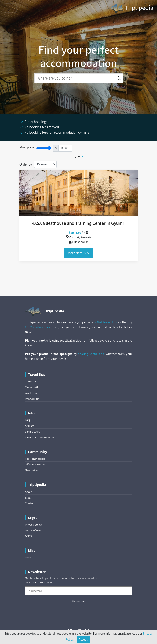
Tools (28, 557)
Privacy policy (33, 525)
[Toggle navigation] (10, 8)
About (29, 492)
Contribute (32, 381)
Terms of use (33, 530)
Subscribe (79, 601)
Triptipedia (131, 8)
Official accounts (35, 464)
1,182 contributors (37, 327)
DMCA (29, 536)
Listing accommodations (40, 437)
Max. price (27, 147)
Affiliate (30, 426)
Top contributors (35, 459)
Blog (28, 498)
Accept (83, 639)
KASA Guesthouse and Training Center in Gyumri (78, 223)
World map (32, 393)
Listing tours (33, 432)
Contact (30, 503)
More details (78, 253)
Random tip (32, 399)
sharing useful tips (91, 354)
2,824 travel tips (106, 322)
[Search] (75, 78)
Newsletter (32, 470)
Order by (26, 164)
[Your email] (78, 591)
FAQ (27, 420)
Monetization (33, 387)
